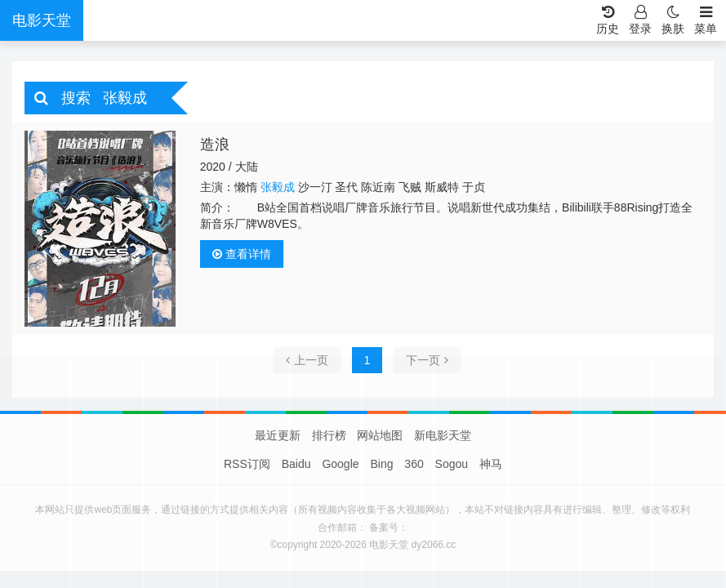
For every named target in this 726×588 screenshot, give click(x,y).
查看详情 (242, 254)
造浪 (215, 145)
